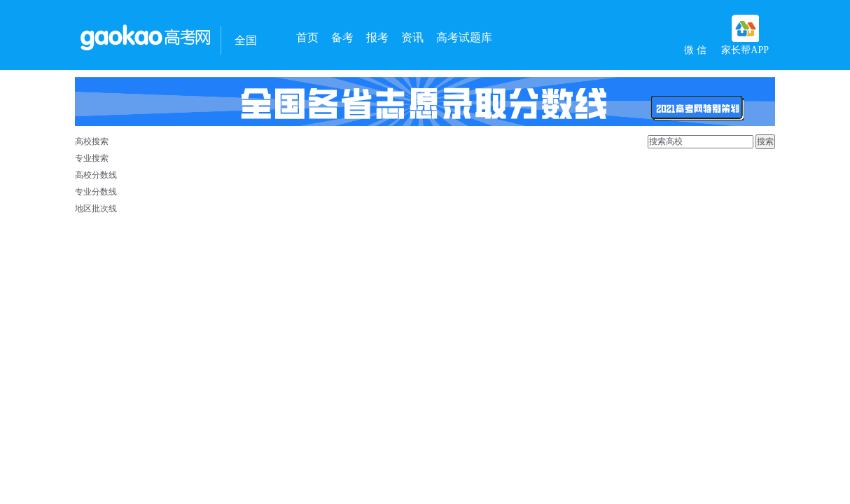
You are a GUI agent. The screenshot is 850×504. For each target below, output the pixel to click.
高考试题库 (464, 37)
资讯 (412, 37)
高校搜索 (92, 141)
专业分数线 (96, 192)
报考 (377, 37)
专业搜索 (92, 158)
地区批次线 (96, 209)
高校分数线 (96, 175)
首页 (307, 37)
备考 (342, 37)
